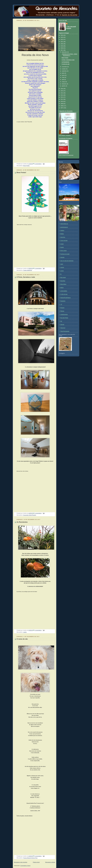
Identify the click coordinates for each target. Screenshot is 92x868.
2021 (62, 42)
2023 (62, 37)
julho (63, 73)
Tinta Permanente (65, 331)
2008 (62, 106)
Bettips (62, 234)
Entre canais (63, 251)
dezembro (65, 52)
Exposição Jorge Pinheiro (30, 515)
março (64, 82)
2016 (62, 89)
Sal (61, 321)
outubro (64, 69)
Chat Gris (63, 237)
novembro (65, 67)
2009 (62, 104)
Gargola (62, 257)
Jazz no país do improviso (67, 261)
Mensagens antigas (50, 862)
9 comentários (38, 630)
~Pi (61, 304)
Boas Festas (26, 166)
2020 (62, 44)
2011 (62, 99)
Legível (62, 267)
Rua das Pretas (64, 318)
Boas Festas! (21, 172)
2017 (62, 50)
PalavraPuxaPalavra (65, 298)
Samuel (62, 325)
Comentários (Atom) (25, 866)
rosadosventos (64, 314)
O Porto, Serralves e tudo (26, 277)
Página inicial (36, 862)
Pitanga (62, 311)
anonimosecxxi (64, 227)
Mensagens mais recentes (21, 862)
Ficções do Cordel (65, 254)
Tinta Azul (63, 328)
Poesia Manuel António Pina (30, 858)
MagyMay (63, 281)
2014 (62, 93)
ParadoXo (63, 301)
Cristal (62, 244)
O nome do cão (22, 639)
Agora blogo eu (64, 224)
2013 (62, 95)
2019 (62, 46)
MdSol (62, 288)
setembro (65, 71)
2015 (62, 91)
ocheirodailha (64, 291)
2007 (62, 108)
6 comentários (38, 164)
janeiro (64, 86)
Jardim (25, 632)
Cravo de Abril (64, 241)
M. (61, 274)
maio (63, 77)
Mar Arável (63, 277)
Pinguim (62, 308)
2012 (62, 97)
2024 (62, 35)
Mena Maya (63, 284)
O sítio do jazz (64, 294)
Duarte (62, 247)
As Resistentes (22, 522)
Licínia (62, 271)
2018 (62, 48)
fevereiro (64, 84)
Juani (62, 264)
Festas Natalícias (28, 270)
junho (64, 75)
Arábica (62, 230)
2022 (62, 40)
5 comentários (38, 268)
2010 (62, 101)
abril (63, 80)
